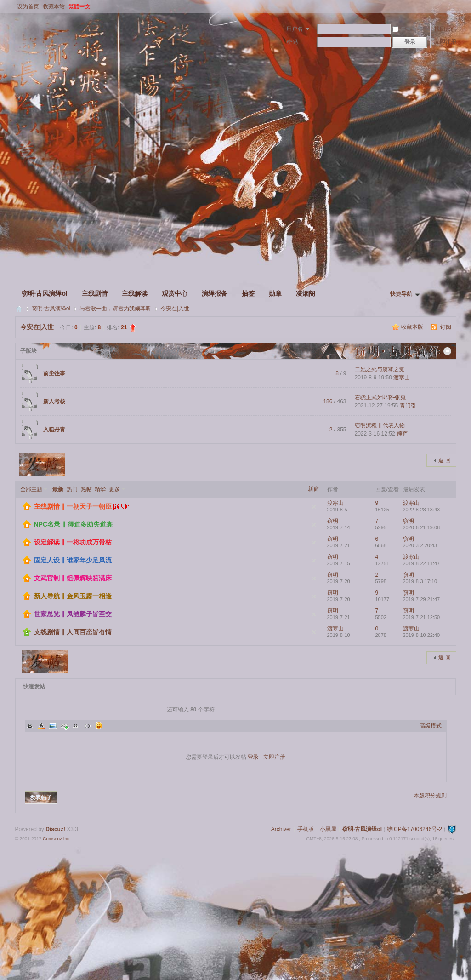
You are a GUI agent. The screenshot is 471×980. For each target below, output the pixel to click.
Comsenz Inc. (57, 839)
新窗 (313, 489)
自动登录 (408, 29)
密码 (292, 42)
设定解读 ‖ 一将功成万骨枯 (73, 542)
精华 (100, 489)
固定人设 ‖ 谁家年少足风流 (73, 560)
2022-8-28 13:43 (422, 510)
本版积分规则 (430, 796)
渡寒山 (402, 378)
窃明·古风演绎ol (45, 293)
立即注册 (445, 42)
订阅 (446, 327)
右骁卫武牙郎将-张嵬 (380, 397)
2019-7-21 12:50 (422, 617)
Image (53, 726)
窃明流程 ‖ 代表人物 (380, 425)
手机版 (306, 829)
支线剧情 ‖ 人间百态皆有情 (73, 632)
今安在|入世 (175, 309)
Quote (76, 726)
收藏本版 (413, 327)
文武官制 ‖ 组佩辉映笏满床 (73, 578)
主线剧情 (95, 293)
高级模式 (431, 726)
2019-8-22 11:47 (422, 563)
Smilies (99, 726)
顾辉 (402, 434)
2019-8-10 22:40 (422, 635)
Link (64, 726)
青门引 (408, 406)
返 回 (445, 460)
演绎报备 (215, 293)
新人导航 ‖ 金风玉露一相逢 (73, 596)
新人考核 (54, 401)
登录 (253, 757)
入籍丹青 (54, 430)
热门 (72, 489)
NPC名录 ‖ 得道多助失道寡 (73, 524)
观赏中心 (175, 293)
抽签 (248, 293)
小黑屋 (328, 829)
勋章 (275, 293)
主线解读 (135, 293)
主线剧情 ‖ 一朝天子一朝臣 (73, 506)
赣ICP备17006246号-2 (414, 829)
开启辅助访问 (454, 6)
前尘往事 (54, 373)
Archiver (281, 829)
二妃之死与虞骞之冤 (380, 369)
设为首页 (28, 6)
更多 (114, 489)
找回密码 (445, 29)
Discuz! (55, 829)
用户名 (295, 29)
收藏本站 (54, 6)
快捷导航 (401, 294)
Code (87, 726)
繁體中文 (79, 6)
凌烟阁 (306, 293)
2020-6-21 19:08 (422, 527)
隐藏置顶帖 (314, 507)
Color (41, 726)
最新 (58, 489)
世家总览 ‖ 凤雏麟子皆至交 (73, 614)
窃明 (333, 521)
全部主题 (31, 489)
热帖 (86, 489)
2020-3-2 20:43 (420, 545)
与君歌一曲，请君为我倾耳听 (115, 309)
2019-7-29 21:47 (422, 599)
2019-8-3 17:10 (420, 581)
